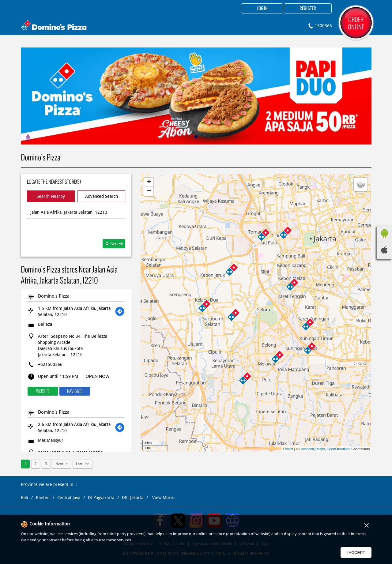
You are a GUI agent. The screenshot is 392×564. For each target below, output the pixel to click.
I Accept (356, 553)
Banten (43, 498)
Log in (262, 9)
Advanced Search (102, 196)
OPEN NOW (98, 376)
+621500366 (50, 364)
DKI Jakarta (133, 498)
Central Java (69, 498)
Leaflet (288, 449)
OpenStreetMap (339, 449)
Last (79, 464)
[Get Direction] (120, 311)
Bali (24, 498)
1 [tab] (196, 137)
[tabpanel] (196, 96)
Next (59, 464)
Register (308, 9)
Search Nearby (51, 196)
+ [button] (149, 182)
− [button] (149, 191)
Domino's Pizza (54, 296)
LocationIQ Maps (312, 449)
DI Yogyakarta (101, 498)
